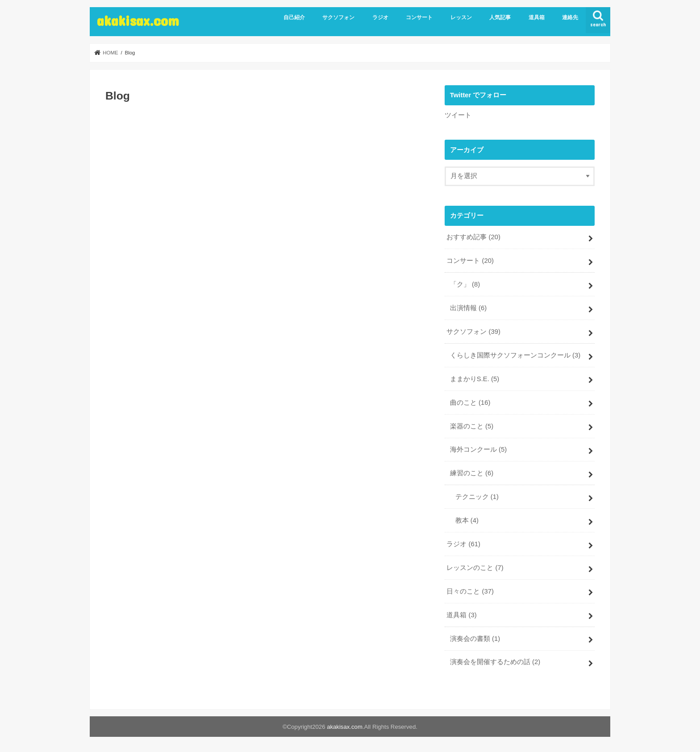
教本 (467, 520)
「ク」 (465, 284)
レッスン (461, 17)
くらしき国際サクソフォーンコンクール (515, 355)
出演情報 (468, 308)
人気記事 (500, 17)
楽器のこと (472, 426)
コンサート (419, 17)
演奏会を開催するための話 (495, 662)
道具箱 (537, 17)
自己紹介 (294, 17)
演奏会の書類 (475, 639)
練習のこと (472, 473)
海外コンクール (478, 449)
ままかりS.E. (475, 379)
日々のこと (470, 591)
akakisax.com (138, 20)
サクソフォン (338, 17)
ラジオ (380, 17)
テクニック (477, 497)
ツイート (458, 115)
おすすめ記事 (473, 237)
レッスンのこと (475, 568)
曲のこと (470, 403)
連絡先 (570, 17)
